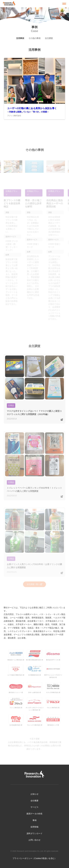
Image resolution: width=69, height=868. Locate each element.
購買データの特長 (34, 814)
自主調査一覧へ (33, 585)
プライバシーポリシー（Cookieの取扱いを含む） (34, 858)
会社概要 (34, 801)
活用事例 (20, 38)
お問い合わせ (34, 840)
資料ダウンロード (34, 833)
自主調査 (49, 38)
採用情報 (34, 827)
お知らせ (34, 794)
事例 (34, 820)
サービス (34, 807)
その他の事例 (34, 38)
